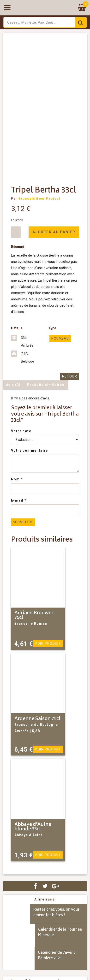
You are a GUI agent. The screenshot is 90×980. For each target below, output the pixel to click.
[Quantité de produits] (16, 232)
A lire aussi (45, 899)
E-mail (19, 500)
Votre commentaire (30, 450)
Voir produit (48, 643)
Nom (17, 479)
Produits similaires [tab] (46, 385)
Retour (70, 376)
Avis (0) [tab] (13, 385)
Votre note (21, 431)
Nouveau (60, 338)
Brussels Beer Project (39, 199)
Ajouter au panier (54, 232)
